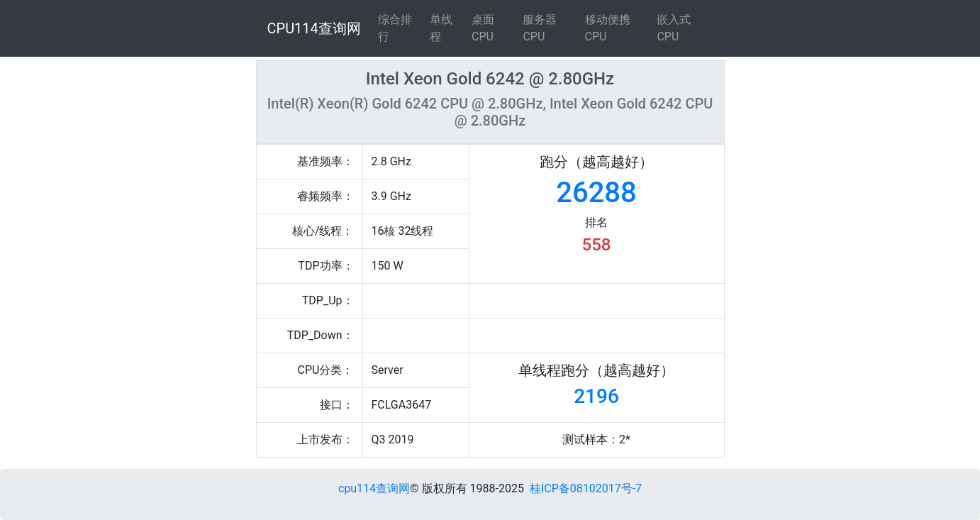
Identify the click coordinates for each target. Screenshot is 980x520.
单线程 (441, 28)
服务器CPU (540, 28)
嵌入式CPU (674, 28)
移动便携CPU (608, 28)
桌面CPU (483, 28)
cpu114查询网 (374, 488)
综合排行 (395, 28)
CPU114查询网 (314, 28)
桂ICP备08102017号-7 (586, 488)
